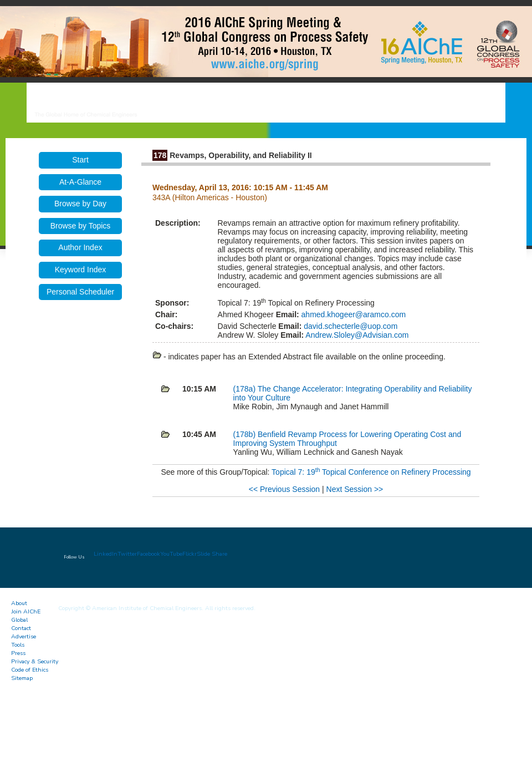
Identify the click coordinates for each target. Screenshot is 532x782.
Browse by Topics (81, 226)
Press (18, 653)
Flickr (190, 554)
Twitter (127, 554)
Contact (21, 628)
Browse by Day (80, 204)
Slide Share (212, 554)
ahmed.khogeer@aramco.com (352, 314)
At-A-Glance (80, 182)
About (19, 603)
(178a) (245, 389)
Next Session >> (355, 489)
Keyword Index (81, 270)
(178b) (245, 434)
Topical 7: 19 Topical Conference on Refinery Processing (371, 472)
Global (19, 620)
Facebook (149, 554)
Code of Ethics (30, 670)
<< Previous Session (284, 489)
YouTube (171, 554)
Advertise (24, 636)
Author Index (80, 247)
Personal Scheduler (80, 292)
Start (80, 160)
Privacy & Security (35, 661)
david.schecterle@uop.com (349, 326)
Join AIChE (26, 611)
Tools (18, 645)
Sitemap (22, 678)
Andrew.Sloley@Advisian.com (356, 335)
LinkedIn (106, 554)
